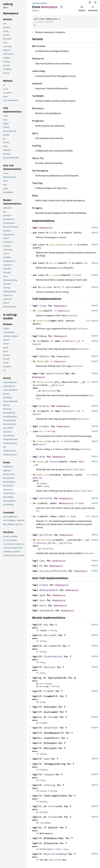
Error (60, 385)
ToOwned (49, 774)
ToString (50, 785)
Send (42, 595)
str (86, 263)
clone (40, 311)
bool (79, 275)
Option (70, 287)
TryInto (53, 817)
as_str (54, 263)
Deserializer (49, 391)
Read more (72, 315)
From (47, 691)
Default (44, 356)
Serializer (48, 549)
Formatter (68, 341)
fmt (39, 341)
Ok (54, 543)
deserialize (44, 382)
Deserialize (55, 374)
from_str (42, 441)
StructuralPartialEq (53, 571)
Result (37, 344)
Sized (46, 486)
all (52, 233)
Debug (43, 336)
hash (39, 462)
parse (45, 287)
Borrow (48, 635)
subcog (36, 3)
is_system (56, 275)
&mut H (37, 478)
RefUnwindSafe (49, 590)
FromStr (44, 426)
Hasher (54, 462)
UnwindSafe (47, 610)
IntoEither (51, 728)
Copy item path (62, 7)
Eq (41, 566)
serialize (43, 540)
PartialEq (46, 498)
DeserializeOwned (55, 854)
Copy (42, 561)
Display (44, 406)
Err (41, 431)
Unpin (43, 605)
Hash (42, 457)
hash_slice (43, 475)
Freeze (44, 585)
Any (46, 625)
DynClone (50, 667)
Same (47, 759)
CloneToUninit (53, 657)
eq (38, 503)
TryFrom (53, 806)
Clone (43, 306)
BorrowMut (50, 646)
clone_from (43, 321)
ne (38, 516)
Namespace (46, 228)
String (51, 431)
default (41, 361)
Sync (42, 600)
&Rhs (62, 516)
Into (51, 717)
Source (35, 10)
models (43, 3)
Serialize (46, 535)
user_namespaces (60, 245)
